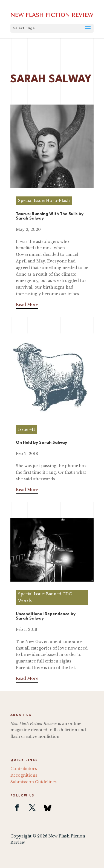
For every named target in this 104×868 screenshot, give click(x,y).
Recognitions (24, 775)
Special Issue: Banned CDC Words (45, 597)
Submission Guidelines (34, 782)
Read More (27, 305)
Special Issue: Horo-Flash (44, 201)
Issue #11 (27, 429)
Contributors (24, 769)
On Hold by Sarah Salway (41, 443)
